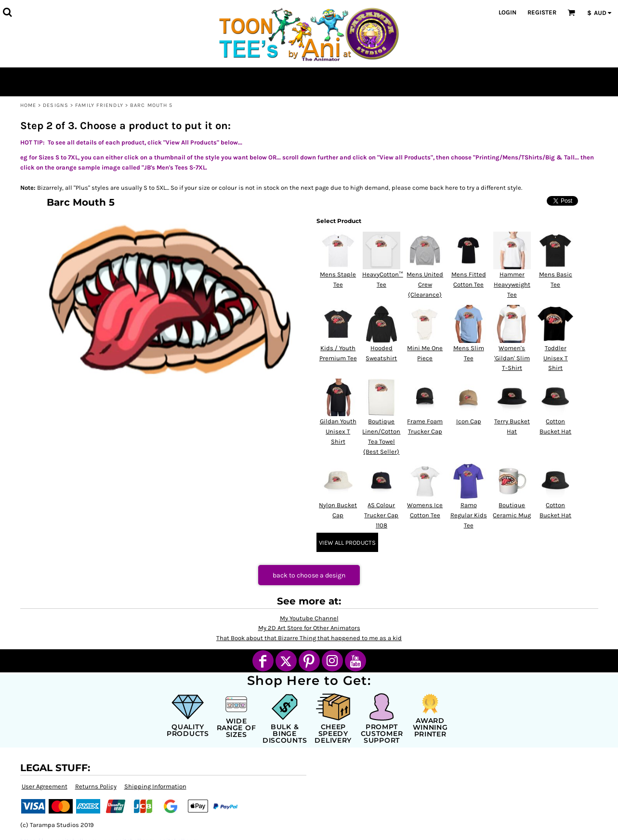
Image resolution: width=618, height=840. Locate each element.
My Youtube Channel (309, 618)
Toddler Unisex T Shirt (556, 358)
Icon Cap (469, 421)
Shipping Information (155, 786)
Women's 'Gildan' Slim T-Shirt (512, 358)
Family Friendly (99, 105)
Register (542, 12)
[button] (7, 12)
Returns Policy (96, 786)
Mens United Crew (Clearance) (425, 284)
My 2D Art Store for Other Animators (309, 628)
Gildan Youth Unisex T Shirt (338, 431)
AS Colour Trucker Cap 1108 (381, 515)
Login (507, 12)
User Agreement (45, 786)
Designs (56, 105)
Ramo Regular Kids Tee (469, 515)
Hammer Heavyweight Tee (512, 284)
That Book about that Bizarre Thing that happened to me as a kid (309, 638)
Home (28, 105)
